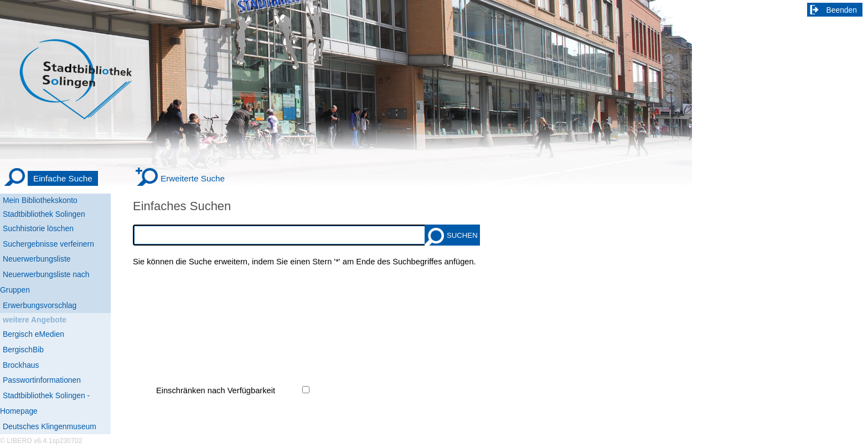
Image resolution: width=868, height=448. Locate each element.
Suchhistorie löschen (38, 228)
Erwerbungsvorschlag (40, 305)
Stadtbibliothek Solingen (44, 214)
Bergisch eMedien (33, 334)
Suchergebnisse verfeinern (48, 244)
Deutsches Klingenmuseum (50, 426)
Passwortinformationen (42, 380)
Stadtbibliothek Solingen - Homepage (45, 403)
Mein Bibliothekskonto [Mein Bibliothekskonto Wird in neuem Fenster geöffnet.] (40, 200)
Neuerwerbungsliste (37, 259)
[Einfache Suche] (50, 179)
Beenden (842, 10)
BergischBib (23, 350)
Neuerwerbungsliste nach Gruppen (45, 282)
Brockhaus (21, 365)
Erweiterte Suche (193, 178)
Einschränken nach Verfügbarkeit (216, 390)
